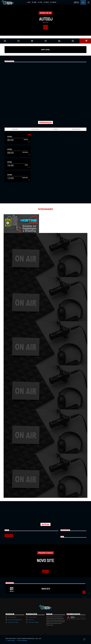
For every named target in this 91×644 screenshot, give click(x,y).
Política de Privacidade (22, 641)
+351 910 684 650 (12, 617)
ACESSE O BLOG (9, 536)
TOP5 (41, 2)
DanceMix (15, 129)
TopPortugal (76, 129)
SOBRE (35, 2)
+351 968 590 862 (32, 617)
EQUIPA (47, 2)
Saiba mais (45, 571)
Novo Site (46, 589)
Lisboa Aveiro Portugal (13, 622)
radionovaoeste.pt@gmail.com (15, 620)
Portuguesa (35, 129)
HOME (29, 2)
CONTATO (54, 2)
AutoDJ (46, 19)
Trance (56, 129)
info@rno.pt (31, 620)
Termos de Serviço (11, 641)
